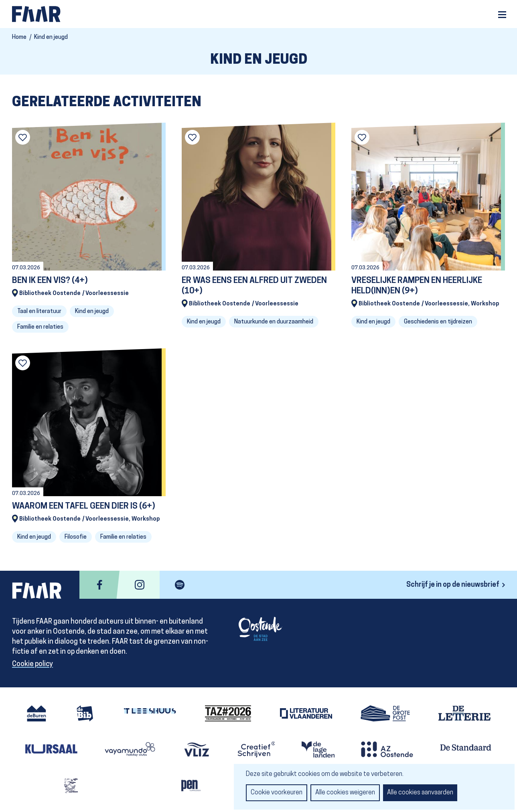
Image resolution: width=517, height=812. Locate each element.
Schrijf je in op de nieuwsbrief (453, 585)
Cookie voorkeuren (277, 793)
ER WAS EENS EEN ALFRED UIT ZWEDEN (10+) (254, 286)
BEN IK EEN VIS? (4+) (50, 281)
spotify (180, 585)
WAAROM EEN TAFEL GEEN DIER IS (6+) (84, 506)
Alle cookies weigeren (345, 793)
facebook (99, 585)
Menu (502, 15)
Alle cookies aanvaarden (420, 793)
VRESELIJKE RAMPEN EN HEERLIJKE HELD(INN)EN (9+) (417, 286)
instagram (140, 585)
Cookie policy (32, 664)
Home (19, 37)
